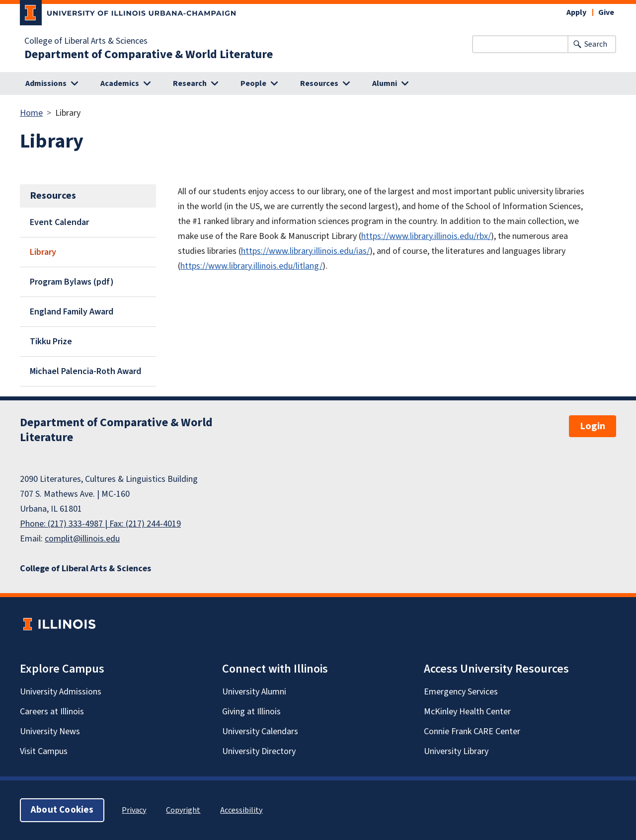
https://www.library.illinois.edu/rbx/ (426, 236)
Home (31, 113)
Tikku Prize (51, 342)
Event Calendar (59, 222)
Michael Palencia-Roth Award (85, 371)
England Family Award (72, 312)
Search (596, 44)
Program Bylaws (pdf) (72, 282)
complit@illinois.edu (82, 539)
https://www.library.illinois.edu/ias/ (305, 251)
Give (606, 12)
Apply (576, 12)
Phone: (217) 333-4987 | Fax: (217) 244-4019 (100, 524)
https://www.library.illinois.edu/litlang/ (251, 266)
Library (43, 252)
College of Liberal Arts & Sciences (86, 41)
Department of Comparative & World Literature (149, 55)
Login (593, 426)
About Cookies (62, 810)
